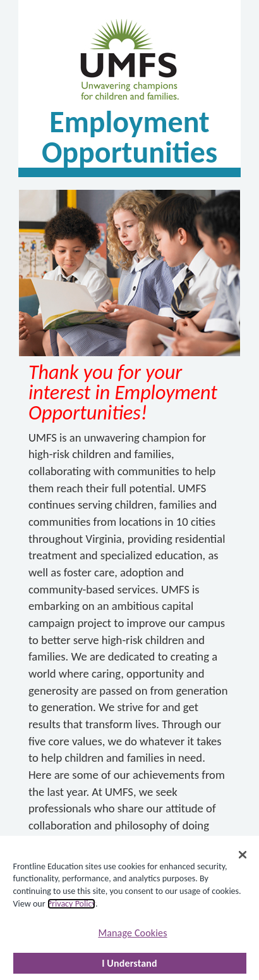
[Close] (243, 855)
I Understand (129, 963)
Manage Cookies (132, 933)
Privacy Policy (71, 904)
